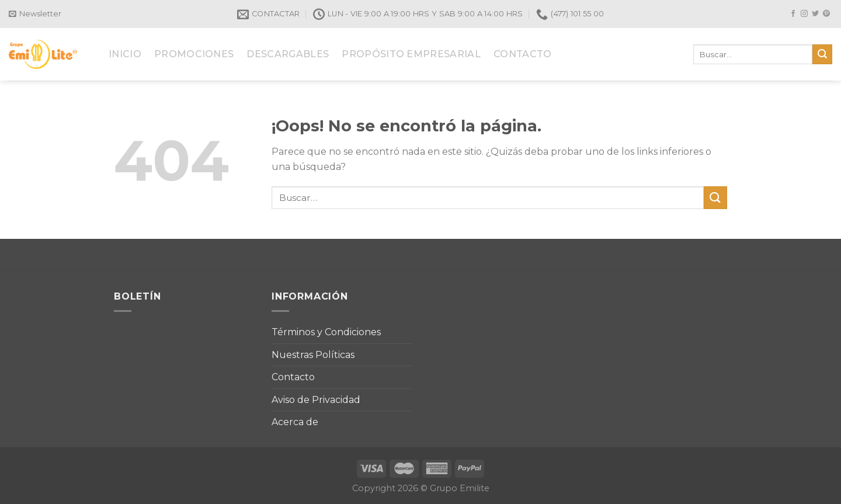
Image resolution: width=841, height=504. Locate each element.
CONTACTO (523, 54)
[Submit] (822, 54)
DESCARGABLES (288, 54)
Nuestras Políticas (313, 355)
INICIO (125, 54)
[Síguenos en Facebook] (793, 14)
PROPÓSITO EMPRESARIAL (411, 54)
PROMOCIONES (194, 54)
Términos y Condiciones (326, 332)
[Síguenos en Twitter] (815, 14)
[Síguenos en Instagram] (804, 14)
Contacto (293, 377)
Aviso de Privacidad (316, 400)
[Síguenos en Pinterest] (826, 14)
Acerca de (295, 422)
